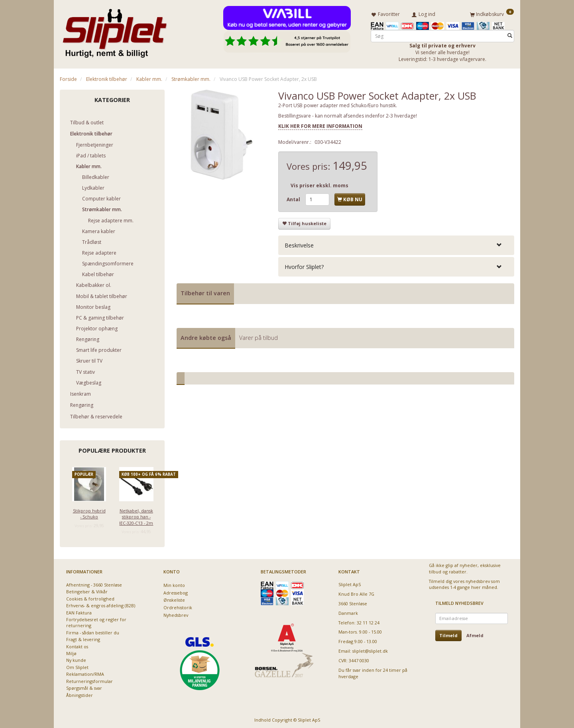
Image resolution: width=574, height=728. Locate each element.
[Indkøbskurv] (492, 13)
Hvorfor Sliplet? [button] (304, 265)
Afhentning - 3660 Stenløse (94, 583)
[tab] (396, 244)
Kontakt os (77, 645)
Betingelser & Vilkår (87, 590)
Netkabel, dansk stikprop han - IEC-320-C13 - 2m (136, 515)
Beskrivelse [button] (299, 244)
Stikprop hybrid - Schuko (89, 512)
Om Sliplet (77, 666)
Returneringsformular (89, 680)
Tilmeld (448, 634)
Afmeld (475, 634)
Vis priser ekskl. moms (319, 184)
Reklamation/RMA (85, 673)
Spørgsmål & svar (84, 687)
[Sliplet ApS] (115, 31)
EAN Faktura (79, 611)
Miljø (71, 652)
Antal (294, 198)
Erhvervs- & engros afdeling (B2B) (101, 604)
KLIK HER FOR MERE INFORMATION (320, 125)
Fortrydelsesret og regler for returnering (96, 621)
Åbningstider (80, 694)
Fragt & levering (83, 638)
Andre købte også (206, 336)
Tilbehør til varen (205, 291)
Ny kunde (76, 659)
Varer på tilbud (258, 336)
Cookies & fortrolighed (90, 597)
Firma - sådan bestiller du (93, 631)
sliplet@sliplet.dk (370, 650)
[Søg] (510, 34)
